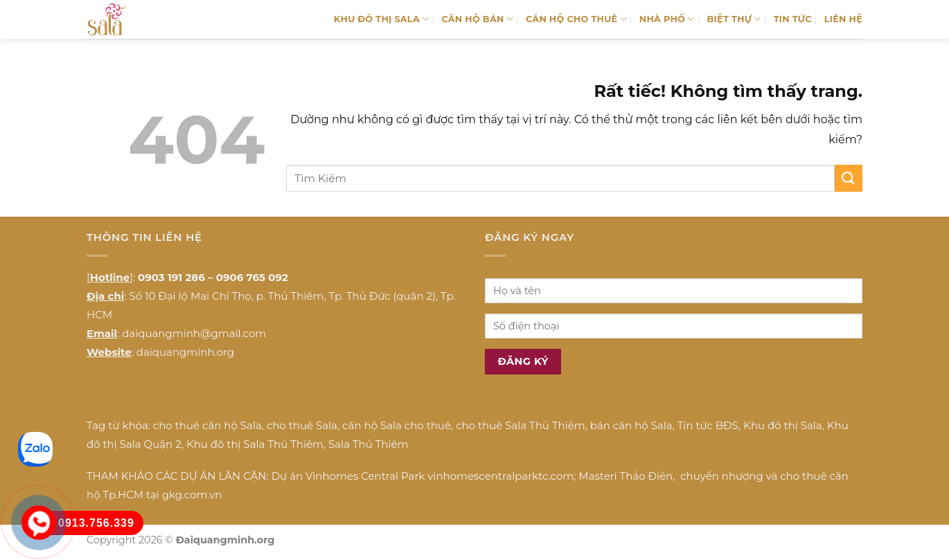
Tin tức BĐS (708, 425)
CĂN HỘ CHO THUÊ (576, 19)
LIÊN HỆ (843, 19)
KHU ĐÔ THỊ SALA (382, 19)
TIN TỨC (793, 19)
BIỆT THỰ (734, 19)
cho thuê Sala (302, 425)
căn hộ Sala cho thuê (397, 425)
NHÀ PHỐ (667, 19)
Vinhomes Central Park (365, 476)
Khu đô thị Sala (782, 425)
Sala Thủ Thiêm (368, 444)
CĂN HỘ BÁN (477, 19)
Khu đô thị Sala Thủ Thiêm (255, 444)
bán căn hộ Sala (631, 425)
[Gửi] (849, 178)
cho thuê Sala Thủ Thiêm (521, 425)
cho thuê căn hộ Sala (207, 425)
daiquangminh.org (185, 352)
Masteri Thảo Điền (626, 476)
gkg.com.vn (192, 495)
